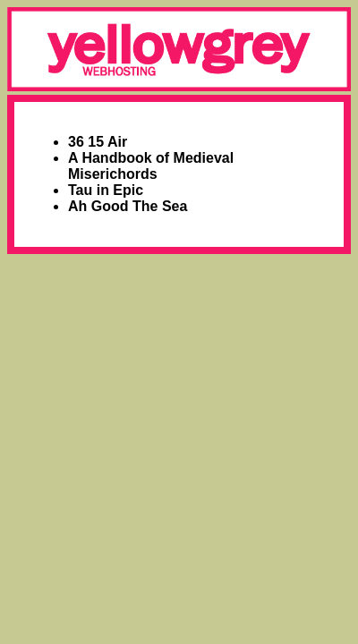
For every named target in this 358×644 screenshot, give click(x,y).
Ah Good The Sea (128, 206)
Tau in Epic (106, 190)
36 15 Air (98, 142)
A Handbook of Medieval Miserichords (151, 166)
